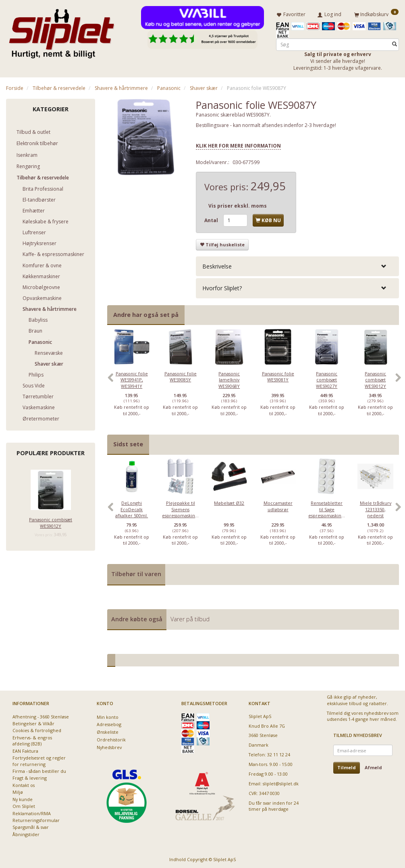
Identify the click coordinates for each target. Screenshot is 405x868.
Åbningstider (26, 833)
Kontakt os (24, 784)
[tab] (297, 265)
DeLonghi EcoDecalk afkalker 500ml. (132, 508)
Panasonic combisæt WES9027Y (327, 378)
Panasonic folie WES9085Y (181, 375)
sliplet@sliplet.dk (281, 782)
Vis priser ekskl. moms (238, 205)
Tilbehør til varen (136, 573)
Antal (212, 219)
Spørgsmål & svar (31, 826)
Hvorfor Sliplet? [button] (222, 287)
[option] (132, 380)
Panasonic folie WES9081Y (278, 375)
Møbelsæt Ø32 (229, 502)
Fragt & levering (30, 777)
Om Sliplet (24, 805)
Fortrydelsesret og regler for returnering (39, 760)
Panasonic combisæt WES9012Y (51, 521)
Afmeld (373, 766)
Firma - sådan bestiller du (39, 770)
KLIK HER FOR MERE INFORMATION (238, 145)
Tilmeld (347, 766)
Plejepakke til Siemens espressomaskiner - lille (180, 511)
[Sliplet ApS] (61, 31)
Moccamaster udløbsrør (278, 505)
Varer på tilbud (190, 617)
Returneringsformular (36, 819)
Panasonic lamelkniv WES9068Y (229, 378)
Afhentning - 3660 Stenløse (41, 715)
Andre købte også (137, 617)
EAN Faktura (25, 750)
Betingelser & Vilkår (33, 722)
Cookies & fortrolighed (37, 729)
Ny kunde (23, 798)
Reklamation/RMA (32, 812)
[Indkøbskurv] (376, 13)
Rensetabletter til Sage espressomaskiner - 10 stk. (327, 511)
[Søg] (395, 43)
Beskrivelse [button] (217, 265)
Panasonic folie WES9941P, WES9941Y (132, 378)
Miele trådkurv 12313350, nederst (376, 508)
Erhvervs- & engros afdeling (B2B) (32, 739)
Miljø (18, 791)
